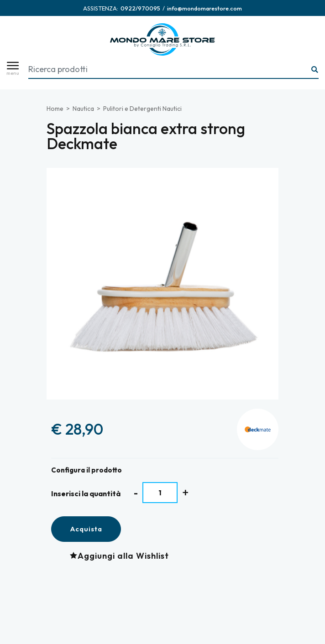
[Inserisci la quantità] (160, 493)
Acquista (86, 529)
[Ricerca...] (315, 70)
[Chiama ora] (140, 8)
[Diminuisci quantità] (136, 493)
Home (55, 109)
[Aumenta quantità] (186, 492)
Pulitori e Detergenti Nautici (142, 109)
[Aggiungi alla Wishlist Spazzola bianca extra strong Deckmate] (122, 556)
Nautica (83, 109)
